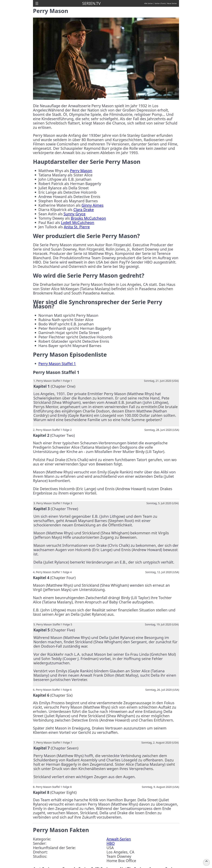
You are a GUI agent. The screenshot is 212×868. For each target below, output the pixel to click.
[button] (37, 3)
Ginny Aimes (92, 205)
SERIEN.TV (91, 3)
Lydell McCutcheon (78, 222)
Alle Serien (149, 3)
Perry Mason (81, 171)
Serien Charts (160, 3)
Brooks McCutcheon (88, 218)
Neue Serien (172, 3)
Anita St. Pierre (77, 227)
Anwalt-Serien (119, 839)
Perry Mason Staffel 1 (57, 364)
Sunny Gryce (74, 214)
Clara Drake (84, 209)
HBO (111, 843)
